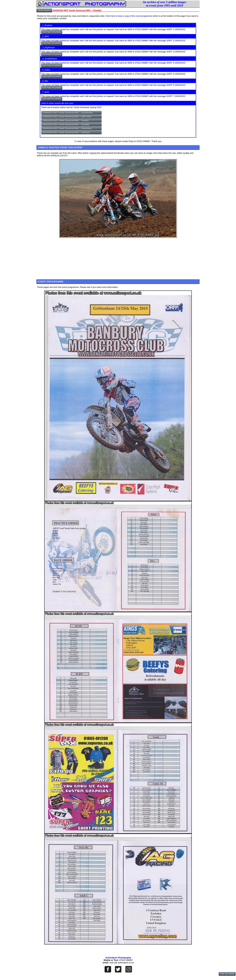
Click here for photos (52, 32)
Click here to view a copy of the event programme (129, 16)
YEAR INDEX (44, 10)
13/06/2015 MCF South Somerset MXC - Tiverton (65, 121)
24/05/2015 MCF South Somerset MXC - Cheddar (66, 125)
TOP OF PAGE (227, 974)
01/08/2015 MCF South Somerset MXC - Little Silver (67, 117)
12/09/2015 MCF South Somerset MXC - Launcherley (67, 113)
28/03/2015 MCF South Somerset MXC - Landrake (66, 132)
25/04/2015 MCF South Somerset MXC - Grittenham (67, 128)
